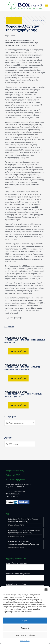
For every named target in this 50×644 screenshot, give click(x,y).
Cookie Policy (25, 641)
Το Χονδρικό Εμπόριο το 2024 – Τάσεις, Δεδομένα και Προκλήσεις (23, 520)
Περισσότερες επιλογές (25, 635)
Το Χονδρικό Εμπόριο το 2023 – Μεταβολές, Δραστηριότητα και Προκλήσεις (24, 531)
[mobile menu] (46, 5)
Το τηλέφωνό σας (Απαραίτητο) (25, 576)
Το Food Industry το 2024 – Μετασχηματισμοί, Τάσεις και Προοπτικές (23, 543)
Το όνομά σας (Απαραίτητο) (25, 566)
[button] (46, 590)
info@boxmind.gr (18, 491)
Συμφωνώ (25, 621)
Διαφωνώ (25, 628)
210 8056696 (15, 494)
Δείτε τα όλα (38, 21)
